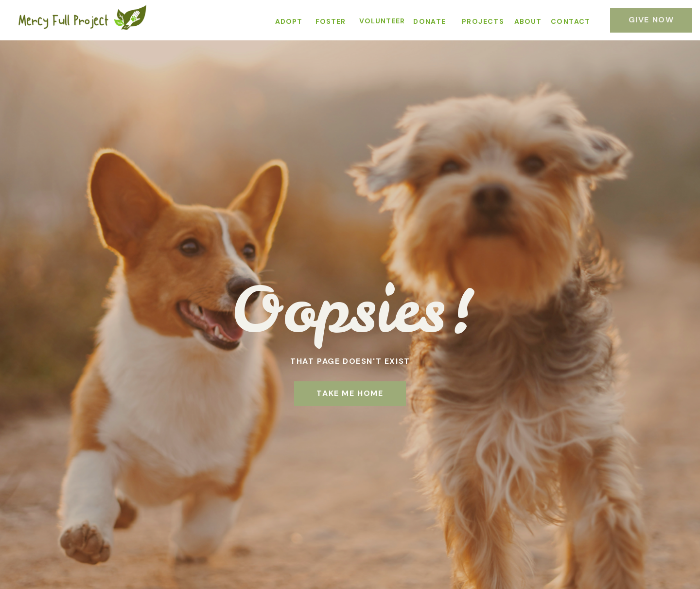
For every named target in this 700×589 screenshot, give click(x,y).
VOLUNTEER (382, 21)
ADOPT (289, 21)
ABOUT (528, 21)
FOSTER (331, 21)
